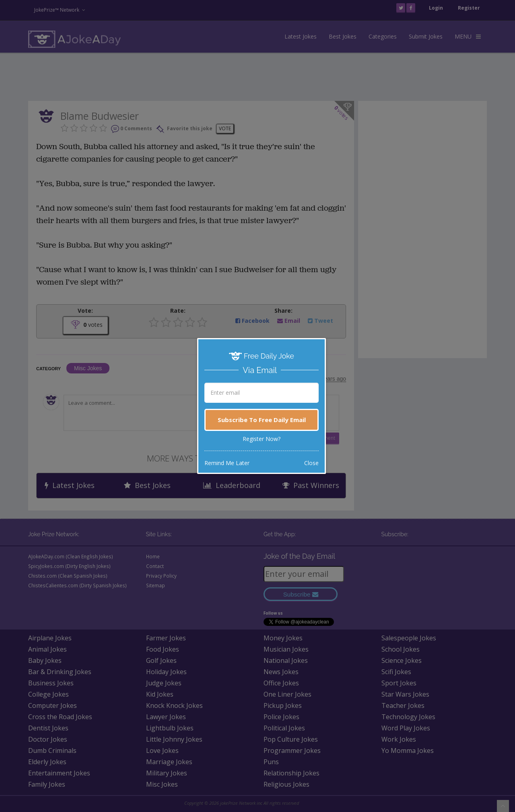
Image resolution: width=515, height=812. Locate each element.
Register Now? (262, 439)
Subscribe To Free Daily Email (262, 420)
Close (311, 463)
